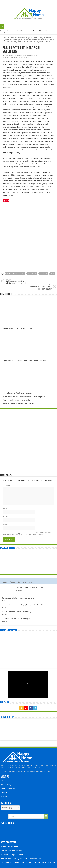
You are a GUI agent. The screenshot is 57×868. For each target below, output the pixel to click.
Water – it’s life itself (9, 847)
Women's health (32, 56)
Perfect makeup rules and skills (16, 400)
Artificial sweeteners (15, 274)
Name (6, 508)
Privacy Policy (6, 785)
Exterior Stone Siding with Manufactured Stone (21, 858)
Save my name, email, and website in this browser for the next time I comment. (28, 534)
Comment (7, 485)
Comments (22, 582)
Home (3, 31)
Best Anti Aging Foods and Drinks (17, 328)
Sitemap (4, 797)
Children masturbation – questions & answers (18, 598)
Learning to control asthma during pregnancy (38, 287)
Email (5, 516)
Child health (21, 31)
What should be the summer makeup (19, 403)
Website (6, 525)
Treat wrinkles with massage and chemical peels (24, 396)
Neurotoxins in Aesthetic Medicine (18, 393)
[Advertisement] (28, 237)
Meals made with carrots (11, 851)
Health (16, 56)
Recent (5, 582)
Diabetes (44, 274)
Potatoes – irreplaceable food (13, 855)
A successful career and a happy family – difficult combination (24, 605)
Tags (30, 582)
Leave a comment (11, 57)
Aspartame (32, 274)
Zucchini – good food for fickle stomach (30, 587)
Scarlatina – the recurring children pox (16, 619)
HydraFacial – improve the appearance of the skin (25, 361)
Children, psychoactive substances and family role (19, 281)
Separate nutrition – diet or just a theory (16, 612)
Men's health (22, 56)
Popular (13, 582)
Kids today (11, 31)
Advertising (5, 781)
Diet (52, 274)
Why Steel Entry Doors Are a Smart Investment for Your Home (28, 862)
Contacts (4, 793)
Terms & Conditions (8, 789)
